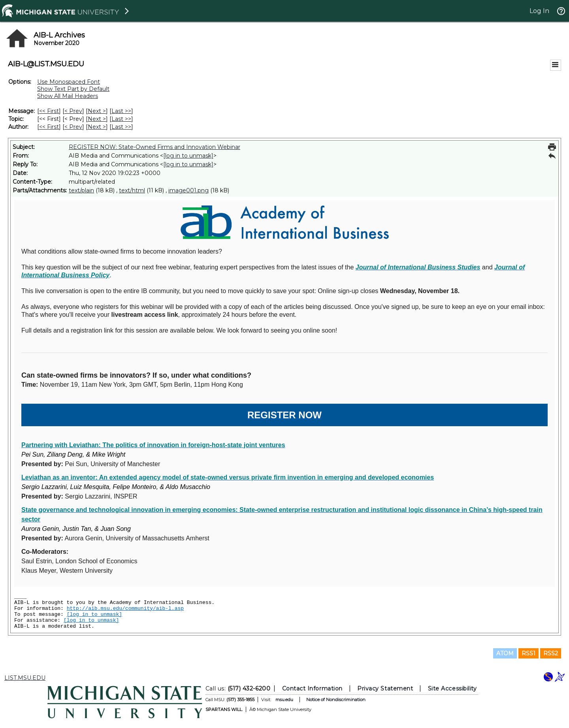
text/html (132, 190)
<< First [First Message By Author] (49, 127)
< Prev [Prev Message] (73, 111)
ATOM (505, 653)
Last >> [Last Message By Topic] (121, 119)
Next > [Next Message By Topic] (97, 119)
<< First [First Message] (49, 111)
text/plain (81, 190)
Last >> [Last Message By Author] (121, 127)
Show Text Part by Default (73, 89)
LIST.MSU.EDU (25, 678)
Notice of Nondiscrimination (336, 700)
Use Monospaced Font (69, 82)
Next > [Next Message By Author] (97, 127)
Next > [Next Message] (97, 111)
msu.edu (284, 700)
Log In (539, 11)
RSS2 (551, 653)
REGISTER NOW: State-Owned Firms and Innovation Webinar (154, 147)
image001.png (188, 190)
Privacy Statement (385, 688)
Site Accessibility (452, 688)
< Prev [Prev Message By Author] (73, 127)
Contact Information (312, 688)
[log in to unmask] (188, 156)
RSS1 (528, 653)
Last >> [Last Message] (121, 111)
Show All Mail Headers (68, 96)
